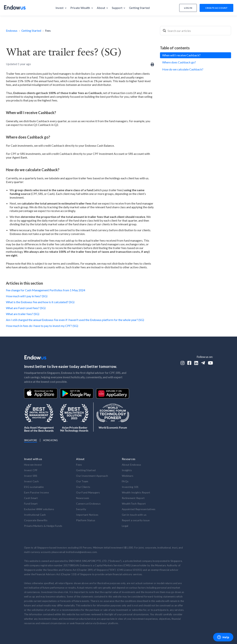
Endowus (12, 31)
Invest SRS (31, 476)
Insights (127, 470)
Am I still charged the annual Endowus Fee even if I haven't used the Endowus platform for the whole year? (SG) (75, 320)
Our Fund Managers (88, 492)
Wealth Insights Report (136, 492)
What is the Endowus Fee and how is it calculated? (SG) (40, 302)
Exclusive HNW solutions (39, 509)
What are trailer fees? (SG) (23, 314)
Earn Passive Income (36, 492)
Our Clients (83, 487)
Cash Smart (31, 498)
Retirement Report (133, 498)
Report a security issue (136, 520)
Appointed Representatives (139, 509)
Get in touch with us (134, 515)
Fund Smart (31, 504)
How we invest (33, 465)
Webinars (128, 476)
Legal (125, 526)
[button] (61, 8)
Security (81, 509)
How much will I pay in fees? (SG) (27, 296)
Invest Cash (31, 481)
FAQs (125, 481)
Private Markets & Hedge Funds (43, 526)
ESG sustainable (34, 487)
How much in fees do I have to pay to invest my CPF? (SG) (42, 326)
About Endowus (131, 465)
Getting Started (31, 31)
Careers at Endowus (88, 504)
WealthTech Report (134, 504)
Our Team (82, 481)
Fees (48, 31)
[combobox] (196, 31)
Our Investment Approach (92, 476)
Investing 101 (130, 487)
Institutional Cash (35, 515)
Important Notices (87, 515)
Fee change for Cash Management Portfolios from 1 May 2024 (46, 290)
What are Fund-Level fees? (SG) (26, 308)
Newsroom (83, 498)
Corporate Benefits (36, 520)
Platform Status (86, 520)
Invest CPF (31, 470)
